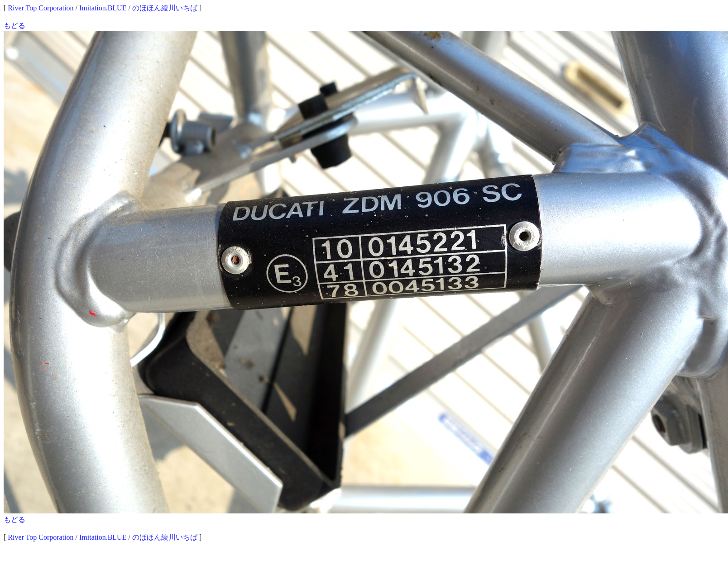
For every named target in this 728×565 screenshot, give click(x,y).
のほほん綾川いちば (165, 8)
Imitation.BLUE (103, 8)
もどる (14, 26)
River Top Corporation (41, 8)
